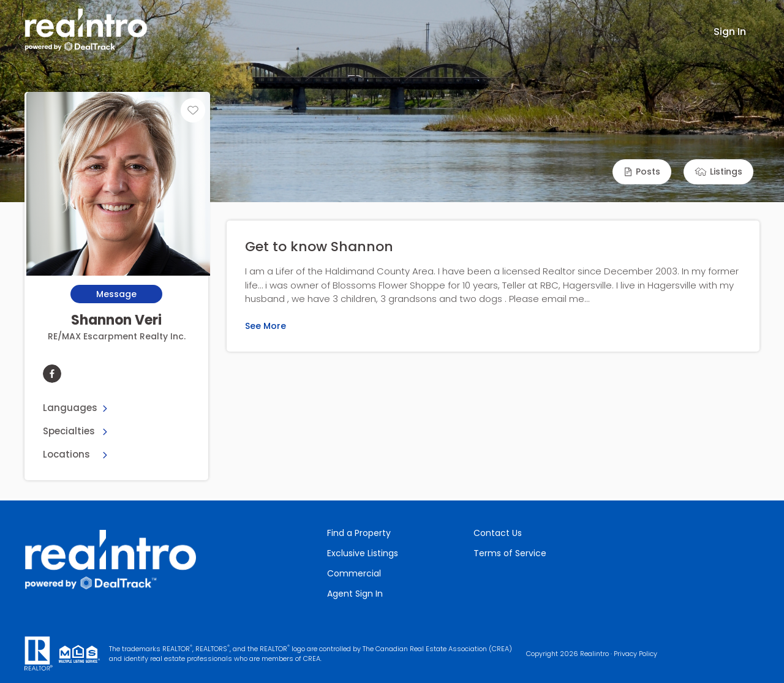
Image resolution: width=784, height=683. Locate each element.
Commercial (354, 573)
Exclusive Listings (363, 553)
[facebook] (52, 374)
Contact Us (498, 533)
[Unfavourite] (193, 110)
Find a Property (359, 533)
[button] (642, 172)
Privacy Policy (635, 654)
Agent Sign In (355, 594)
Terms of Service (510, 553)
